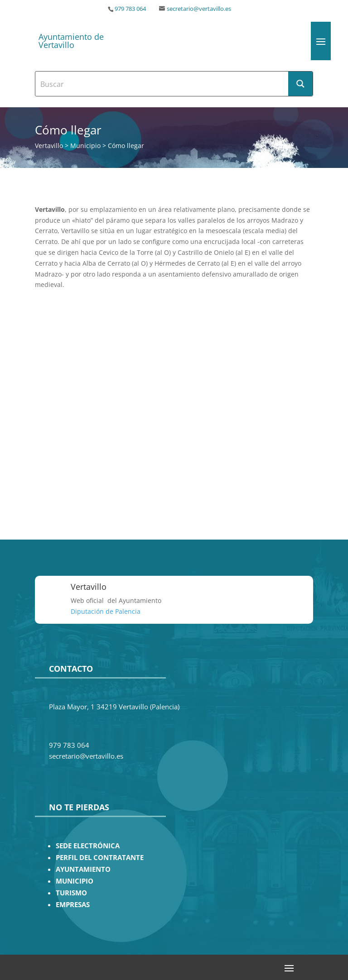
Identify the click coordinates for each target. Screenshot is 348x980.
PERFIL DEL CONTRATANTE (100, 858)
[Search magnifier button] (300, 84)
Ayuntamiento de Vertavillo (71, 41)
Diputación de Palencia (106, 611)
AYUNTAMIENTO (83, 869)
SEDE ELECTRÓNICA (88, 846)
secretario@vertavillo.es (199, 9)
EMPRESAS (73, 905)
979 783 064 (130, 9)
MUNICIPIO (75, 881)
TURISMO (71, 893)
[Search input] (162, 84)
